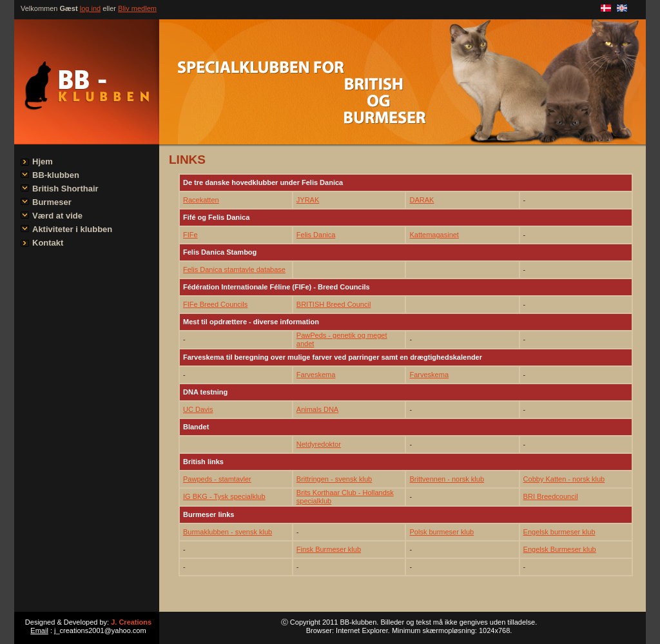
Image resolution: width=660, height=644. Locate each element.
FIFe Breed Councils (215, 304)
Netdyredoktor (319, 444)
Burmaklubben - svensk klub (228, 532)
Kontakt (48, 243)
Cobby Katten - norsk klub (564, 479)
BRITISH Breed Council (334, 304)
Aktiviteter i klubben (72, 229)
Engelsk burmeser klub (559, 532)
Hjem (43, 161)
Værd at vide (57, 216)
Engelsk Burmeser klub (560, 549)
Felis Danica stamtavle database (234, 269)
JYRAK (308, 200)
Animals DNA (317, 409)
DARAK (422, 200)
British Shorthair (65, 189)
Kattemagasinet (434, 235)
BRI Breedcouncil (551, 496)
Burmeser (52, 202)
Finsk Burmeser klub (329, 549)
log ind (90, 8)
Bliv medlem (137, 8)
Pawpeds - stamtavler (217, 479)
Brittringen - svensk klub (334, 479)
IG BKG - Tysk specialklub (224, 496)
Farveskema (316, 375)
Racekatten (201, 200)
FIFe (190, 235)
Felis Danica (316, 235)
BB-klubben (56, 175)
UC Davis (198, 409)
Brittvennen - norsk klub (447, 479)
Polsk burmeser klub (442, 532)
